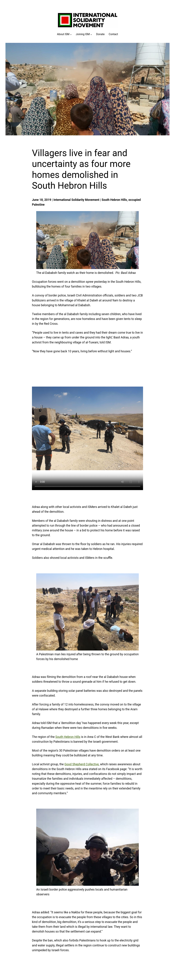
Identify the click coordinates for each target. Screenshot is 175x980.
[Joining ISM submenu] (84, 34)
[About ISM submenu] (64, 34)
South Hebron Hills (68, 737)
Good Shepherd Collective (82, 764)
